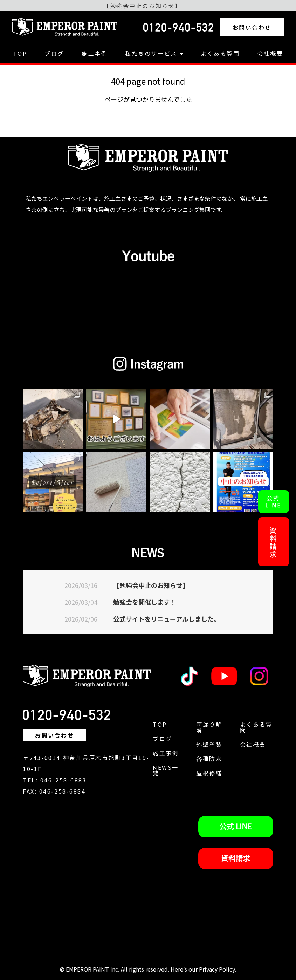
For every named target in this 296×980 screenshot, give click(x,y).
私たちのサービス (154, 53)
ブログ (54, 53)
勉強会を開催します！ (145, 602)
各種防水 (209, 759)
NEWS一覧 (166, 770)
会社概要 (270, 53)
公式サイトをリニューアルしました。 (167, 619)
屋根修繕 (209, 773)
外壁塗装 (209, 744)
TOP (20, 53)
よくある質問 (220, 53)
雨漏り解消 (209, 727)
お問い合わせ (252, 27)
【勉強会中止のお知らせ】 (151, 585)
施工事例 (95, 53)
